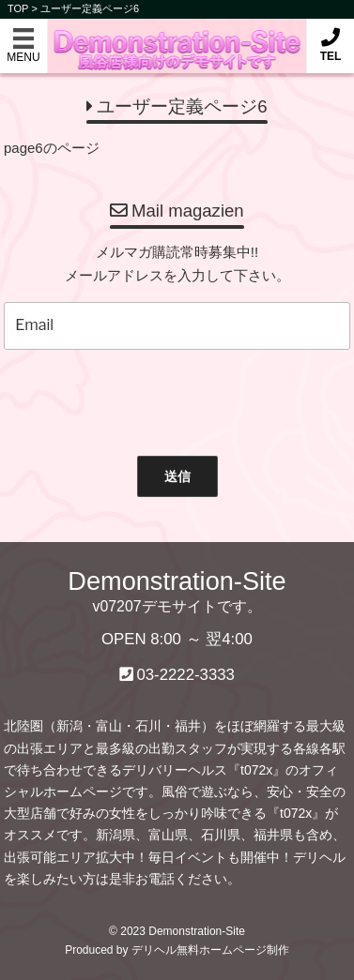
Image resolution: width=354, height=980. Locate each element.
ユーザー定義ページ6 (90, 8)
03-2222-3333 (185, 675)
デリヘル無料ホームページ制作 (210, 950)
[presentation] (169, 399)
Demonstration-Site (177, 36)
